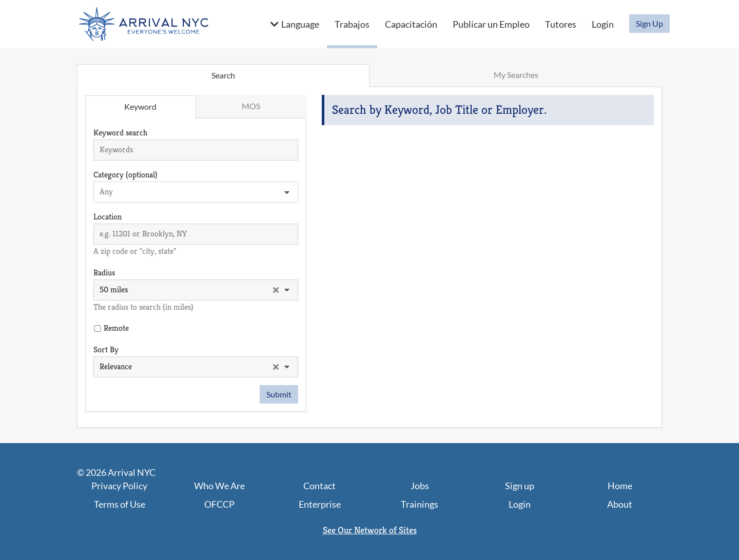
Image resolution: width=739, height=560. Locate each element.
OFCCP (219, 504)
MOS (251, 106)
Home (620, 486)
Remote (116, 328)
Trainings (420, 504)
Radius (104, 273)
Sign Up (649, 23)
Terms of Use (120, 504)
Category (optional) (125, 175)
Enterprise (320, 504)
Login (603, 24)
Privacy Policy (119, 486)
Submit (279, 394)
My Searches (516, 75)
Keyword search (120, 133)
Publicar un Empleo (491, 24)
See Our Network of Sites (370, 530)
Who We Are (219, 486)
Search (223, 75)
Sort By (106, 349)
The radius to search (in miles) (143, 307)
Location (108, 217)
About (620, 504)
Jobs (420, 486)
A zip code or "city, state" (135, 251)
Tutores (561, 24)
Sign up (520, 486)
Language (300, 24)
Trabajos (352, 24)
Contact (319, 486)
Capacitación (411, 24)
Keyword (140, 106)
